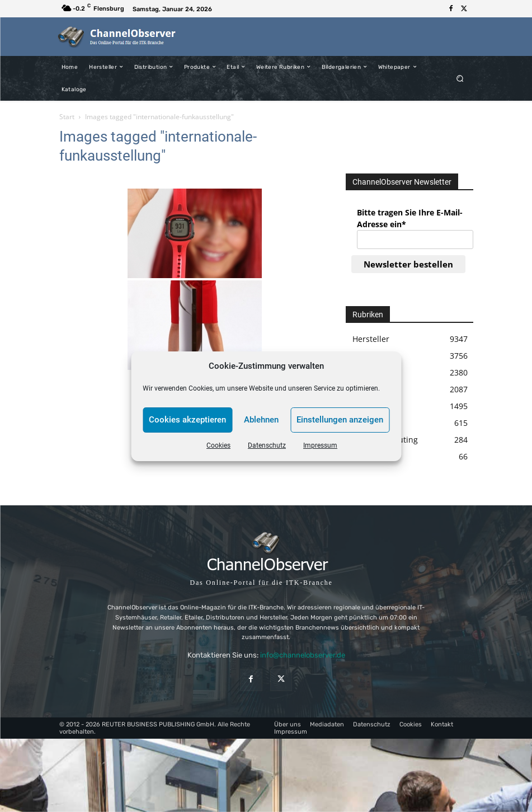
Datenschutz (267, 445)
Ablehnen (261, 420)
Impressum (320, 445)
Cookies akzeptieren (187, 420)
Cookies (218, 445)
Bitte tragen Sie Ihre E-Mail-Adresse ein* (410, 218)
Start (67, 117)
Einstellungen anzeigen (340, 420)
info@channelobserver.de (303, 655)
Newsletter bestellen (408, 264)
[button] (460, 78)
